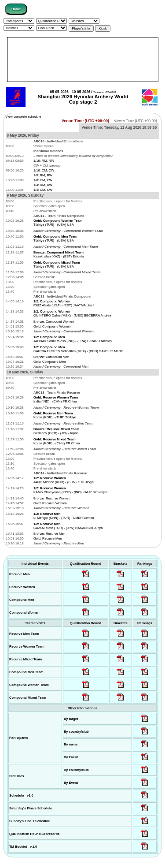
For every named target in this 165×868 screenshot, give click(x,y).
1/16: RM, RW (44, 161)
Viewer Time (136, 121)
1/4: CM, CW (43, 190)
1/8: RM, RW (43, 175)
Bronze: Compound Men (51, 357)
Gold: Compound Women (52, 326)
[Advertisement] (83, 60)
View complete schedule (24, 117)
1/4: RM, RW (43, 185)
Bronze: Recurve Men (49, 534)
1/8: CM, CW (43, 180)
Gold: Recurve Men (48, 538)
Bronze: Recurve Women (52, 498)
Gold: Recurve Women (50, 503)
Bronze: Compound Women (54, 322)
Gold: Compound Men (49, 362)
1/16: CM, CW (44, 170)
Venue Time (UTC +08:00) (85, 121)
